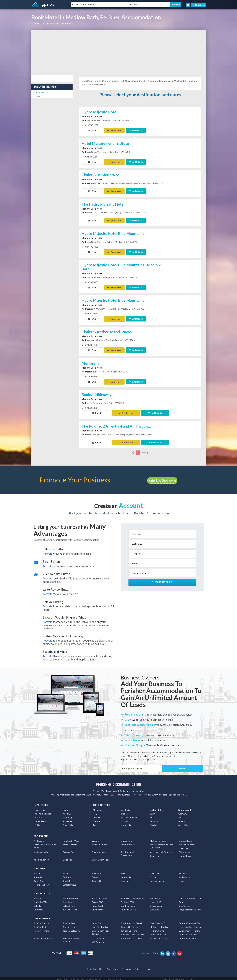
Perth (123, 871)
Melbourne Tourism (159, 925)
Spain (153, 811)
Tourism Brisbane (129, 928)
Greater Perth (69, 850)
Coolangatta (156, 903)
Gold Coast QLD (158, 921)
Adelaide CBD (40, 900)
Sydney (66, 871)
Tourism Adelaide (158, 932)
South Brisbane (128, 903)
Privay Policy (68, 822)
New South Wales (71, 838)
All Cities (38, 871)
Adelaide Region (41, 857)
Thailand (154, 822)
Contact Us (68, 807)
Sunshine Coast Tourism (132, 932)
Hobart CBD (156, 900)
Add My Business (162, 478)
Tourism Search (70, 921)
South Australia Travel (131, 921)
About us (67, 811)
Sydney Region (186, 838)
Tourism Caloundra (71, 928)
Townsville (97, 878)
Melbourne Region (159, 838)
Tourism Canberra (187, 936)
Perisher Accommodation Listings (177, 977)
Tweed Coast (185, 854)
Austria (182, 819)
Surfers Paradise (100, 896)
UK (101, 967)
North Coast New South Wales (45, 844)
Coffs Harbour (69, 882)
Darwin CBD (97, 900)
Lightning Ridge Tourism (190, 925)
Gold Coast (155, 871)
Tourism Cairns (157, 928)
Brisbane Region (41, 850)
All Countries (99, 807)
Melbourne (97, 871)
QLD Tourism (98, 936)
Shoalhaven (184, 850)
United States (157, 807)
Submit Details (162, 580)
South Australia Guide (131, 936)
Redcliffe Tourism (100, 925)
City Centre (185, 903)
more (145, 450)
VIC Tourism (98, 940)
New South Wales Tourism (71, 937)
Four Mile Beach (128, 907)
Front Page (68, 815)
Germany (183, 811)
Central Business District (191, 896)
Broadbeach (68, 900)
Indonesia (126, 822)
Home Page (40, 807)
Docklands (38, 907)
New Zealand (185, 807)
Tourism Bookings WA (189, 921)
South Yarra (97, 907)
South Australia (128, 842)
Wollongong (185, 875)
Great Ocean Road (101, 857)
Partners (39, 815)
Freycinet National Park (190, 907)
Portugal (154, 819)
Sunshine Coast (186, 842)
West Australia (70, 842)
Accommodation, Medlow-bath (58, 24)
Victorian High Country (161, 850)
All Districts (39, 896)
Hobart (182, 878)
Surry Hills (155, 907)
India (181, 815)
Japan (96, 822)
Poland (125, 819)
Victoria (95, 838)
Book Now (114, 130)
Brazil (152, 815)
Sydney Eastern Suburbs (132, 896)
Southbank (155, 896)
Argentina (183, 822)
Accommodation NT (159, 936)
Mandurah (126, 878)
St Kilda (37, 903)
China (137, 967)
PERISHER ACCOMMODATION (119, 782)
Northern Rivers (99, 842)
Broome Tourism (70, 925)
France (125, 811)
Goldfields (67, 857)
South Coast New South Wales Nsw (161, 844)
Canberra (67, 875)
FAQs (37, 822)
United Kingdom (129, 815)
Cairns (153, 875)
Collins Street (69, 903)
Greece (96, 819)
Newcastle (126, 875)
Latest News (41, 819)
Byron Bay (38, 878)
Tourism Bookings (42, 921)
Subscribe (67, 819)
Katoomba (39, 92)
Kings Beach (98, 903)
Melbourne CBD (70, 896)
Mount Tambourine (43, 882)
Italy (95, 811)
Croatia (96, 815)
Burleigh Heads (70, 907)
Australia (126, 807)
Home (37, 24)
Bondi (182, 900)
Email (93, 130)
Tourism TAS (40, 925)
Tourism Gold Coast (188, 932)
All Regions (39, 838)
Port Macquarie (157, 878)
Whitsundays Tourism (189, 928)
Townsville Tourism (130, 925)
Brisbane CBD (127, 900)
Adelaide (38, 875)
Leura (37, 96)
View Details (136, 130)
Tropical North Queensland (128, 851)
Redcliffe (67, 878)
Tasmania (183, 846)
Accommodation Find (43, 936)
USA (108, 967)
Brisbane (183, 871)
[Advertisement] (119, 52)
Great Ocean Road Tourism (101, 930)
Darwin (95, 875)
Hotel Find (97, 921)
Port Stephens (99, 850)
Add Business (198, 5)
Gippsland (155, 854)
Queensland (127, 838)
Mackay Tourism (41, 928)
